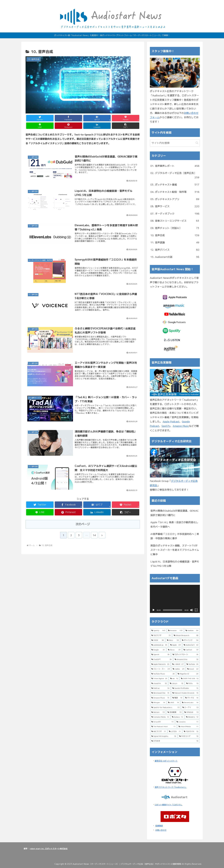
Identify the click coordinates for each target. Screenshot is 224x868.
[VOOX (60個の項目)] (158, 640)
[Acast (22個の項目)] (193, 669)
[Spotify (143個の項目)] (158, 630)
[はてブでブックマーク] (97, 118)
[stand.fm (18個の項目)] (159, 683)
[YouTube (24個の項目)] (192, 664)
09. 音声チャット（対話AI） (175, 228)
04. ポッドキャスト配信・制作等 (175, 192)
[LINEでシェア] (40, 126)
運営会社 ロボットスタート (166, 761)
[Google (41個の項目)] (158, 650)
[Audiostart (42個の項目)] (191, 645)
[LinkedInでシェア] (97, 126)
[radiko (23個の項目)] (178, 669)
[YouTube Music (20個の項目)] (163, 674)
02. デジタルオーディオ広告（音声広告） (175, 175)
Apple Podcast (171, 421)
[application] (175, 599)
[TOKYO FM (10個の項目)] (191, 731)
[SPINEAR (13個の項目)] (191, 712)
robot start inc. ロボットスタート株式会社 (49, 849)
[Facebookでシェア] (68, 118)
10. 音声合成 (175, 235)
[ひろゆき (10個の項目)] (175, 741)
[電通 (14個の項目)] (177, 698)
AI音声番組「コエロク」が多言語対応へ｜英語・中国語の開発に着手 (175, 536)
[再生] (154, 610)
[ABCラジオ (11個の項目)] (159, 731)
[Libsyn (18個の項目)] (176, 683)
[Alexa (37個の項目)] (174, 650)
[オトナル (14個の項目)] (192, 698)
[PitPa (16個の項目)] (192, 683)
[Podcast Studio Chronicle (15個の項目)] (185, 693)
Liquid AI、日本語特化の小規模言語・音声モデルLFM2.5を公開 (175, 564)
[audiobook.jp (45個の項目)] (159, 645)
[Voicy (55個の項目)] (173, 640)
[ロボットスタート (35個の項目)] (185, 655)
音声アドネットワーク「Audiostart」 (171, 787)
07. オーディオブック (175, 214)
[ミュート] (192, 610)
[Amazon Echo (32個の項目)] (186, 659)
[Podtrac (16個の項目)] (160, 688)
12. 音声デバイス (175, 250)
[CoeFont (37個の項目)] (191, 650)
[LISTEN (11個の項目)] (175, 731)
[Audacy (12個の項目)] (177, 717)
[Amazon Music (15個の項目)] (160, 698)
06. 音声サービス (175, 206)
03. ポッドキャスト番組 (175, 185)
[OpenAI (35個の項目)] (160, 655)
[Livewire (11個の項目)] (187, 722)
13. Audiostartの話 (175, 257)
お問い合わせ (161, 830)
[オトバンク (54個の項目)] (190, 640)
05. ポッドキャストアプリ (175, 199)
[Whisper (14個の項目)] (158, 703)
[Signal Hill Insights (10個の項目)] (164, 736)
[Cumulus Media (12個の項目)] (160, 717)
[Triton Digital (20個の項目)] (159, 679)
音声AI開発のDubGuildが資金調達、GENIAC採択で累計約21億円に (175, 513)
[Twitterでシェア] (40, 118)
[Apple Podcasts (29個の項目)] (160, 664)
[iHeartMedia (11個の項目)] (188, 727)
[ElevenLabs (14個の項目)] (190, 703)
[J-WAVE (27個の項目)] (178, 664)
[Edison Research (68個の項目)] (186, 635)
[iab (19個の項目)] (174, 679)
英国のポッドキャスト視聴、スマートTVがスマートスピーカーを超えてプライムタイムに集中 (175, 550)
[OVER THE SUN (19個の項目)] (190, 679)
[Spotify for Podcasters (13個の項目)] (165, 707)
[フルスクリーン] (196, 610)
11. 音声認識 (175, 243)
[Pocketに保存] (126, 118)
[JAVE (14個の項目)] (173, 703)
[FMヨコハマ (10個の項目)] (189, 736)
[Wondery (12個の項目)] (192, 717)
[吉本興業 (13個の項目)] (174, 712)
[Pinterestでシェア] (68, 126)
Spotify (166, 426)
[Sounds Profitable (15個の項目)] (185, 688)
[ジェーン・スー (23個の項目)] (160, 669)
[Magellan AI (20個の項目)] (188, 674)
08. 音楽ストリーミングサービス (175, 221)
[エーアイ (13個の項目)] (190, 707)
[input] (175, 143)
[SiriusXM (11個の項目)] (162, 722)
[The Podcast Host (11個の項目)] (163, 727)
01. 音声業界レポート (175, 166)
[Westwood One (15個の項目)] (160, 693)
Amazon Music (181, 426)
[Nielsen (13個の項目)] (158, 712)
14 (94, 535)
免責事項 (159, 826)
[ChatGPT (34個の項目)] (161, 659)
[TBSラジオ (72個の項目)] (161, 635)
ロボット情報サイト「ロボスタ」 (169, 805)
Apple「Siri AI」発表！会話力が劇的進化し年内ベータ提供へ (174, 524)
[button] (126, 126)
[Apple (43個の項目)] (175, 645)
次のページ (83, 524)
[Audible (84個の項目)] (192, 630)
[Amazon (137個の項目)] (175, 630)
